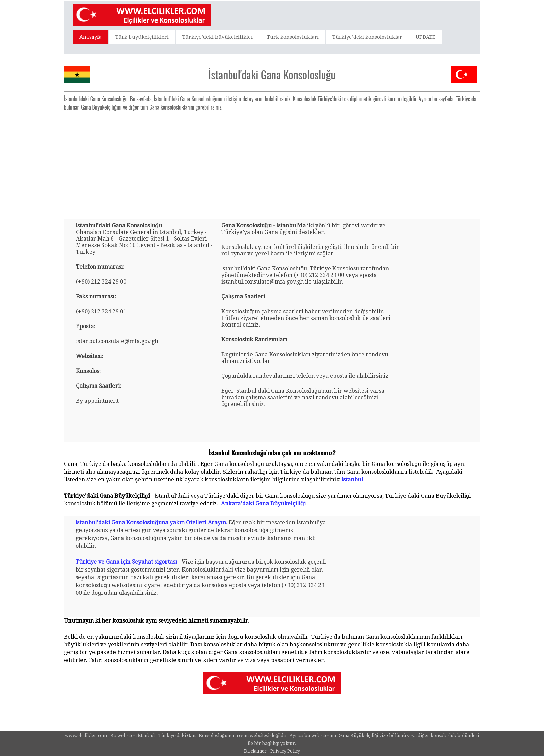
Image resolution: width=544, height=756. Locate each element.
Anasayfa (91, 37)
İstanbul (352, 480)
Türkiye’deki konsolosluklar (367, 37)
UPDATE (426, 37)
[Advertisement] (272, 162)
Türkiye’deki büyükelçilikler (218, 37)
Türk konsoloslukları (293, 37)
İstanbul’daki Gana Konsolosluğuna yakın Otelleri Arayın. (151, 523)
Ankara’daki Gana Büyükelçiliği (263, 503)
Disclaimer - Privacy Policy (272, 751)
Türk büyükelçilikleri (142, 37)
